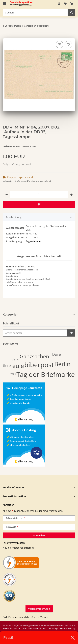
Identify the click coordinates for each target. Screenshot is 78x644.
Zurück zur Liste (13, 26)
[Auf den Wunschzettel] (68, 45)
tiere (7, 366)
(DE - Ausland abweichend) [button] (39, 181)
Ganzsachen (34, 356)
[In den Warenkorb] (5, 36)
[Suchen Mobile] (35, 13)
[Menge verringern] (7, 194)
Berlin (62, 364)
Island (15, 359)
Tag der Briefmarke (46, 374)
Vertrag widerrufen (39, 609)
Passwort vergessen (14, 543)
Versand (26, 164)
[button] (59, 4)
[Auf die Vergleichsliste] (60, 45)
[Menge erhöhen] (71, 194)
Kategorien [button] (10, 315)
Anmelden (39, 535)
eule (18, 366)
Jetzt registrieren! (24, 548)
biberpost (39, 365)
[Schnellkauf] (35, 333)
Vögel (13, 374)
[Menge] (39, 194)
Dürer (57, 354)
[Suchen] (71, 13)
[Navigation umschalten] (4, 2)
